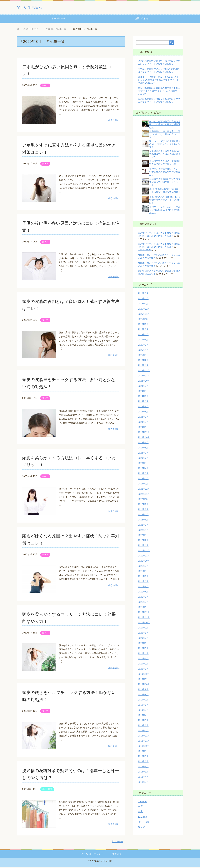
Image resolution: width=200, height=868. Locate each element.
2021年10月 (144, 562)
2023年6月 (143, 459)
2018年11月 (144, 742)
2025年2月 (143, 361)
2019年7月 (143, 701)
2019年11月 (144, 680)
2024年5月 (143, 408)
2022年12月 (144, 490)
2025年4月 (143, 351)
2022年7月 (143, 516)
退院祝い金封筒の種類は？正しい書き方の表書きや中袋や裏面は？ (165, 173)
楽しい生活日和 (34, 7)
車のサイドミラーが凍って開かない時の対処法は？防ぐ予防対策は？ (165, 211)
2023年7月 (143, 454)
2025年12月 (144, 310)
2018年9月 (143, 752)
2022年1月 (143, 546)
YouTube (143, 802)
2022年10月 (144, 500)
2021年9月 (143, 567)
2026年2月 (143, 300)
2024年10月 (144, 382)
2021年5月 (143, 588)
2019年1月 (143, 732)
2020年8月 (143, 634)
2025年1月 (143, 366)
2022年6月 (143, 521)
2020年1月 (143, 670)
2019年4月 (143, 716)
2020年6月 (143, 644)
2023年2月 (143, 480)
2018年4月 (143, 778)
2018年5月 (143, 773)
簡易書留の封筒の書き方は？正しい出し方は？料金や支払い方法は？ (165, 135)
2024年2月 (143, 423)
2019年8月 (143, 696)
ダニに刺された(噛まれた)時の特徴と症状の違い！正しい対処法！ (165, 201)
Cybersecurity (145, 251)
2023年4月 (143, 469)
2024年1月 (143, 428)
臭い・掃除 (47, 790)
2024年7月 (143, 397)
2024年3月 (143, 418)
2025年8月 (143, 330)
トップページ (58, 19)
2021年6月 (143, 582)
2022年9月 (143, 505)
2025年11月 (144, 315)
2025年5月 (143, 346)
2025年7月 (143, 336)
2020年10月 (144, 624)
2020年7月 (143, 639)
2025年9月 (143, 325)
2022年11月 (144, 495)
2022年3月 (143, 536)
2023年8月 (143, 449)
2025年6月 (143, 341)
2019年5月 (143, 711)
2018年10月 (144, 747)
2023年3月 (143, 474)
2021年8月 (143, 572)
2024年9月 (143, 387)
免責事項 (117, 855)
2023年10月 (144, 438)
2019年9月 (143, 690)
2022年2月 (143, 541)
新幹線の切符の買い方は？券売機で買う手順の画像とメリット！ (165, 183)
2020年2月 (143, 665)
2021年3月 (143, 598)
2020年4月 (143, 654)
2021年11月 (144, 557)
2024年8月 (143, 392)
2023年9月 (143, 444)
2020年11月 (144, 618)
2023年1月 (143, 485)
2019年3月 (143, 721)
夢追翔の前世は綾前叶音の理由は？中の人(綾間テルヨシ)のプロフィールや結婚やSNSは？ (159, 92)
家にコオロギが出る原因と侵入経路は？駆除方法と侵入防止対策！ (165, 145)
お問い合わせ (142, 19)
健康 (140, 807)
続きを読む (114, 121)
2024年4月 (143, 413)
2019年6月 (143, 706)
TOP (28, 30)
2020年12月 (144, 613)
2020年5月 (143, 649)
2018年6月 (143, 768)
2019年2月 (143, 726)
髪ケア (45, 86)
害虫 (140, 812)
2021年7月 (143, 577)
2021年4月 (143, 593)
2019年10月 (144, 685)
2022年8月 (143, 510)
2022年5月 (143, 526)
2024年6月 (143, 402)
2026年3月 (143, 294)
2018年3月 (143, 783)
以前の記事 (118, 842)
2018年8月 (143, 757)
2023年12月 (144, 433)
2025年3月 (143, 356)
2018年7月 (143, 762)
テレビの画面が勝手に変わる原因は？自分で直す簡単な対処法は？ (165, 125)
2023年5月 (143, 464)
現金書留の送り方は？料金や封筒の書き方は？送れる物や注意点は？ (165, 155)
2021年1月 (143, 608)
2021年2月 (143, 603)
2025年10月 (144, 320)
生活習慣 (143, 818)
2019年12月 (144, 675)
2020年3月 (143, 660)
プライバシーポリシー (92, 855)
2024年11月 (144, 377)
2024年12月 (144, 372)
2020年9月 (143, 629)
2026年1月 (143, 305)
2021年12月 (144, 552)
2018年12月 (144, 737)
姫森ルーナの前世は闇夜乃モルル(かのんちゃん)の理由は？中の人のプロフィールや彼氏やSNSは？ (158, 81)
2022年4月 (143, 531)
